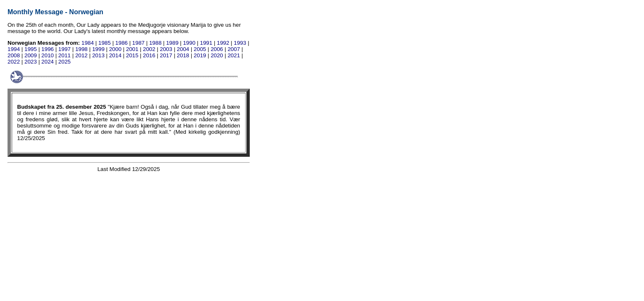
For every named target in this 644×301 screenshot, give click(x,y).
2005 (200, 49)
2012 (81, 55)
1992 (223, 43)
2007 (234, 49)
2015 (132, 55)
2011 (65, 55)
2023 (31, 62)
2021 (234, 55)
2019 (200, 55)
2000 (115, 49)
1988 (155, 43)
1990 (189, 43)
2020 (217, 55)
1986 (122, 43)
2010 (48, 55)
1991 (206, 43)
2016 (149, 55)
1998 (81, 49)
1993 (240, 43)
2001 (132, 49)
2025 (65, 62)
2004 (183, 49)
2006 (217, 49)
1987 (139, 43)
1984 (88, 43)
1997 (65, 49)
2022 (14, 62)
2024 (48, 62)
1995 (31, 49)
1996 (48, 49)
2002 (149, 49)
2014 (115, 55)
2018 (183, 55)
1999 (99, 49)
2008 (14, 55)
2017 (166, 55)
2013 (99, 55)
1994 (14, 49)
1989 (172, 43)
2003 (166, 49)
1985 (105, 43)
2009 (31, 55)
